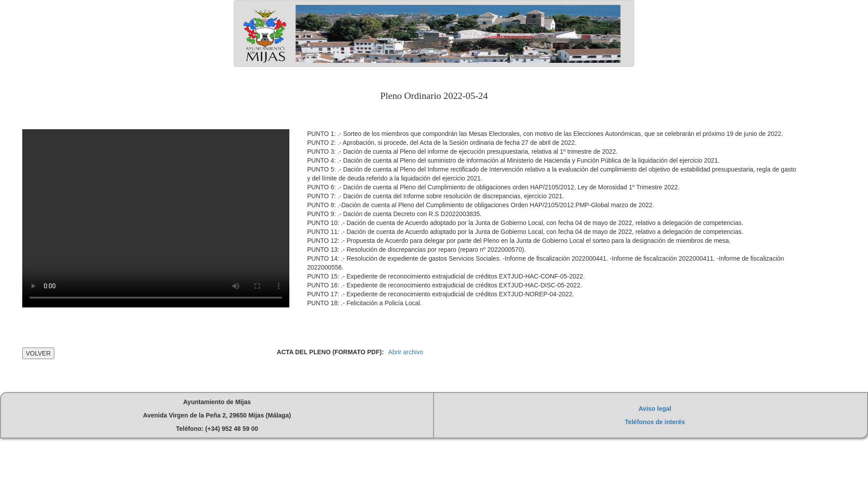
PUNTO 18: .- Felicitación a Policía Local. (364, 303)
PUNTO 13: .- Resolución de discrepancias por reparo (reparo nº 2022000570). (416, 250)
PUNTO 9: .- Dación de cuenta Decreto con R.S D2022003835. (394, 214)
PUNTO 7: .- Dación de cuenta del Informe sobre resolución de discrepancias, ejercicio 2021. (436, 196)
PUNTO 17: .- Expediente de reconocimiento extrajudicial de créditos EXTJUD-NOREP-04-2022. (441, 294)
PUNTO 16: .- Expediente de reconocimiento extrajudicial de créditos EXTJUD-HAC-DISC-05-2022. (445, 285)
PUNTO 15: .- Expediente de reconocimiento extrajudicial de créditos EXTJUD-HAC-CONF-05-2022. (446, 276)
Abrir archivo (406, 352)
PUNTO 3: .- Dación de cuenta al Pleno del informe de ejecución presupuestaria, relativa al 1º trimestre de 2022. (462, 151)
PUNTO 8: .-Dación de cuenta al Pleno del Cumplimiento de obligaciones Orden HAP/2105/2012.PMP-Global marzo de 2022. (481, 205)
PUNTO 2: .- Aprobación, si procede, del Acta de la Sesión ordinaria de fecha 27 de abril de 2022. (442, 143)
